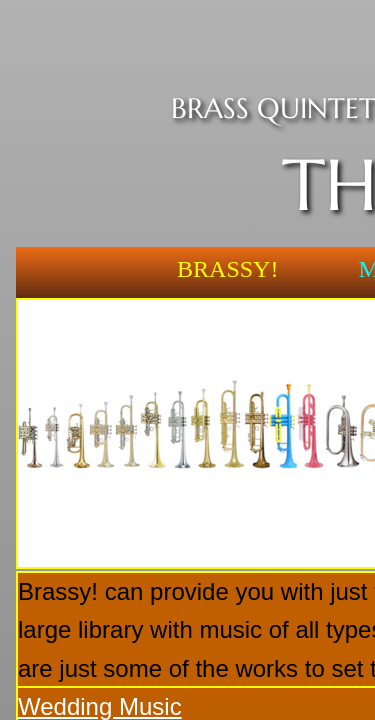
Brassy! (227, 269)
